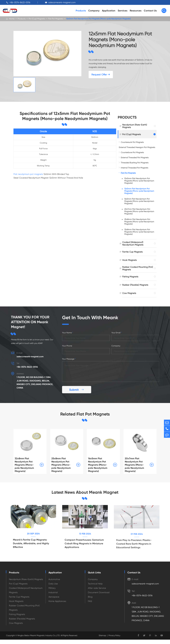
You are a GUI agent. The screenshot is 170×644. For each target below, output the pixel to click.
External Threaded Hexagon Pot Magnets (137, 147)
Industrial (53, 592)
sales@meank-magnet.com (62, 2)
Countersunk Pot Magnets (132, 142)
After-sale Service (97, 588)
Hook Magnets (129, 260)
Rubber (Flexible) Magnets (135, 285)
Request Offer (101, 75)
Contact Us (150, 11)
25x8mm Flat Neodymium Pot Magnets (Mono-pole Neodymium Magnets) (139, 222)
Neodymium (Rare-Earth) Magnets (135, 126)
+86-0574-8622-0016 (20, 2)
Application (109, 11)
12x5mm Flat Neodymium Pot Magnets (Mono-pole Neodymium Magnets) (98, 19)
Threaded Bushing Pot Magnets (135, 163)
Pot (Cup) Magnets (37, 19)
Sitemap (102, 635)
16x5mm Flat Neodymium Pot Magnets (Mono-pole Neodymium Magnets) (139, 201)
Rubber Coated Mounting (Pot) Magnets (138, 268)
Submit (79, 390)
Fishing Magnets (130, 277)
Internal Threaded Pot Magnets (134, 168)
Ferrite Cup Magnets (132, 252)
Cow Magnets (129, 293)
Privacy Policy (114, 635)
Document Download (99, 592)
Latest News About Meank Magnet (85, 493)
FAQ (90, 601)
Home (12, 19)
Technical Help (95, 584)
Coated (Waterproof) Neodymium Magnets (133, 243)
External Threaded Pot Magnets (135, 158)
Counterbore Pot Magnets (132, 152)
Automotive (54, 579)
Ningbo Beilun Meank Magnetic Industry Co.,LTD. (39, 635)
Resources (136, 11)
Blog (90, 597)
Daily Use (53, 584)
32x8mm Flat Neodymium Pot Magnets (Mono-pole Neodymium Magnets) (139, 232)
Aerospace (54, 597)
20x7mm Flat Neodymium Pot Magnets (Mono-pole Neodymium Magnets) (139, 211)
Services (123, 11)
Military (52, 588)
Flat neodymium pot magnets (28, 174)
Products (81, 11)
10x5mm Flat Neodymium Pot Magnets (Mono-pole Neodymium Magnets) (139, 181)
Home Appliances (57, 601)
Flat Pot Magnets (56, 19)
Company (94, 11)
